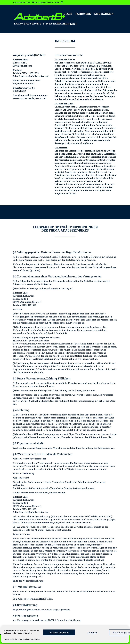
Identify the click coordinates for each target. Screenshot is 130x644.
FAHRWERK (83, 14)
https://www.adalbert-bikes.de (29, 563)
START (68, 14)
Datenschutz (25, 639)
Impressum (36, 639)
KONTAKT (70, 24)
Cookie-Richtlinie (11, 639)
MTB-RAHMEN (104, 14)
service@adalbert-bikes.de (35, 94)
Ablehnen (92, 632)
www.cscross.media (24, 117)
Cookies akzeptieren (59, 632)
